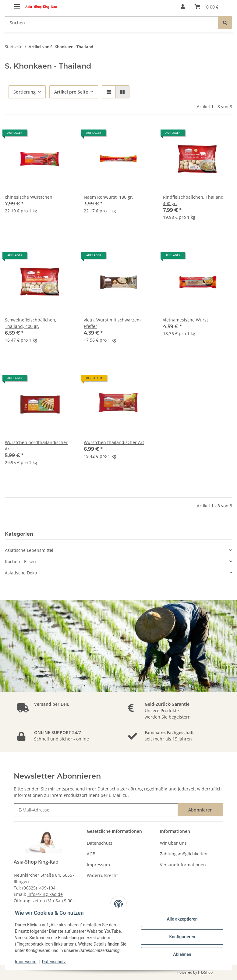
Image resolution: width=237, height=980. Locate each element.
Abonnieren (200, 810)
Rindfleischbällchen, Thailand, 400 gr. (194, 200)
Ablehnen (182, 954)
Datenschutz (100, 843)
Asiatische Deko (21, 573)
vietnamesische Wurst (186, 320)
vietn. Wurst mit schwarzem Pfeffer (112, 323)
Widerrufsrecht (102, 875)
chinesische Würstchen (29, 197)
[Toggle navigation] (17, 4)
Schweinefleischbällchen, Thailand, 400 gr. (31, 323)
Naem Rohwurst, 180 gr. (108, 197)
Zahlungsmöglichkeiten (184, 854)
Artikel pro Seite (71, 92)
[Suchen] (112, 23)
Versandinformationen (183, 865)
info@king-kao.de (45, 894)
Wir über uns (173, 843)
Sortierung (25, 92)
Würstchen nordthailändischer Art (36, 446)
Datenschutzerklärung (120, 789)
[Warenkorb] (207, 7)
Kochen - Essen (20, 561)
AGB (91, 854)
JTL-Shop (205, 972)
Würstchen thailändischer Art (114, 442)
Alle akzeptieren (182, 919)
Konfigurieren (182, 937)
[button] (183, 7)
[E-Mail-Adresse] (96, 810)
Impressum (98, 865)
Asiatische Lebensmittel (29, 550)
